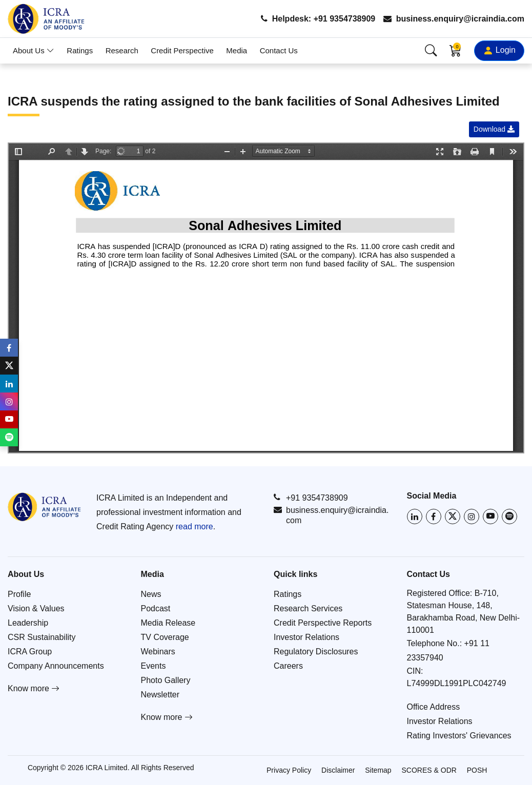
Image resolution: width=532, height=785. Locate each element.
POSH (477, 770)
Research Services (308, 608)
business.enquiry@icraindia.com (454, 19)
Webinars (158, 652)
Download (494, 129)
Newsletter (160, 695)
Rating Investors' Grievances (459, 736)
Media (237, 50)
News (151, 594)
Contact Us (279, 50)
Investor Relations (306, 637)
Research (122, 50)
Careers (288, 666)
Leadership (28, 623)
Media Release (168, 623)
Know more (34, 688)
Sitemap (378, 770)
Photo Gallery (166, 680)
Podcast (156, 608)
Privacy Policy (289, 770)
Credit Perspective (182, 50)
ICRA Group (30, 652)
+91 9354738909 (311, 498)
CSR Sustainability (42, 637)
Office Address (434, 707)
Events (154, 666)
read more (195, 526)
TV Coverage (165, 637)
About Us (34, 50)
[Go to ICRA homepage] (44, 507)
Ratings (80, 50)
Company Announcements (56, 666)
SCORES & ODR (429, 770)
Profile (19, 594)
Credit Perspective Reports (323, 623)
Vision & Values (36, 608)
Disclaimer (338, 770)
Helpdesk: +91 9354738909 (318, 19)
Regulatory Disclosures (316, 652)
